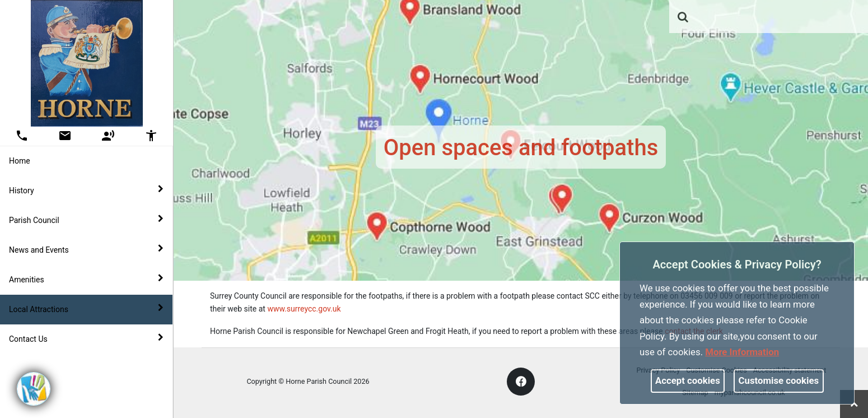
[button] (684, 18)
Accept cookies (688, 380)
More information (742, 352)
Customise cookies (779, 380)
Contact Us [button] (86, 338)
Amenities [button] (86, 279)
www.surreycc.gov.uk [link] (304, 309)
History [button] (86, 190)
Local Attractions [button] (86, 309)
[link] (683, 17)
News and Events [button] (86, 249)
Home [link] (20, 161)
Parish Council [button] (86, 220)
